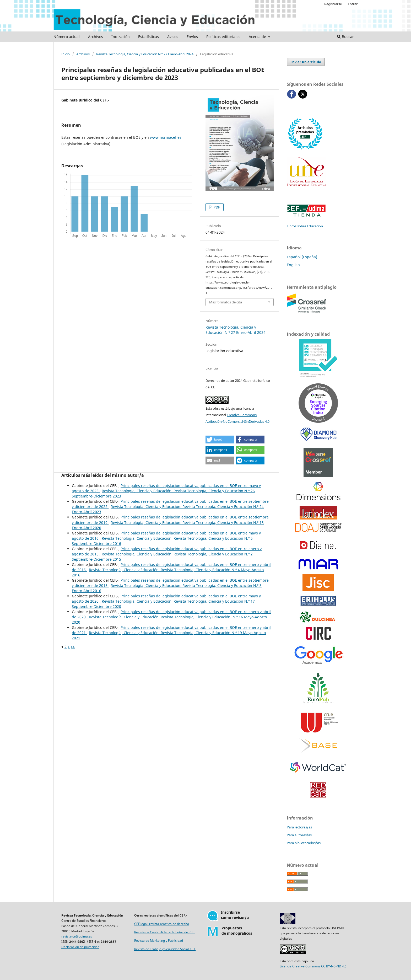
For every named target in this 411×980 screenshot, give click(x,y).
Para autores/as (299, 835)
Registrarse (333, 4)
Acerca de (258, 37)
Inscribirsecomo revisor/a (235, 915)
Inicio (66, 54)
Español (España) (302, 257)
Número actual (67, 37)
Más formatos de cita (226, 302)
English (293, 265)
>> (73, 647)
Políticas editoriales (223, 37)
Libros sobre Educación (305, 226)
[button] (220, 440)
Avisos (173, 37)
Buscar (345, 37)
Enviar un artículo (306, 62)
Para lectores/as (299, 827)
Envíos (192, 37)
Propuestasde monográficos (237, 931)
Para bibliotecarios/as (304, 843)
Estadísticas (148, 37)
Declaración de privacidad (80, 947)
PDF (216, 207)
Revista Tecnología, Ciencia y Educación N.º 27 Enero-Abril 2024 (145, 54)
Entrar (353, 4)
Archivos (96, 37)
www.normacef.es (166, 137)
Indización (121, 37)
